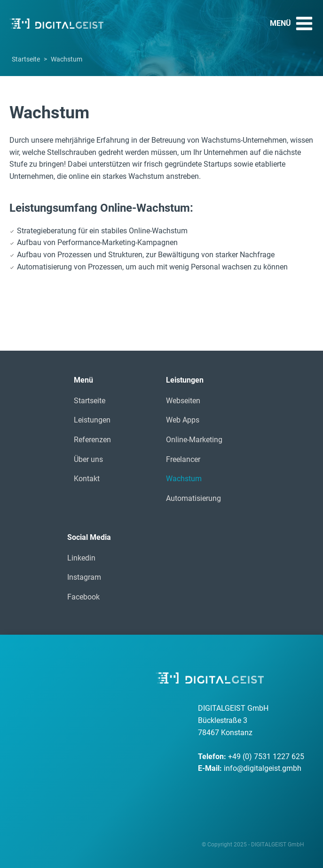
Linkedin (81, 558)
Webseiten (183, 401)
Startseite (26, 59)
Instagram (84, 577)
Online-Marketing (194, 440)
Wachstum (184, 479)
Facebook (83, 597)
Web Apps (183, 420)
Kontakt (87, 479)
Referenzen (92, 440)
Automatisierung (193, 498)
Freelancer (183, 459)
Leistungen (92, 420)
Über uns (88, 459)
